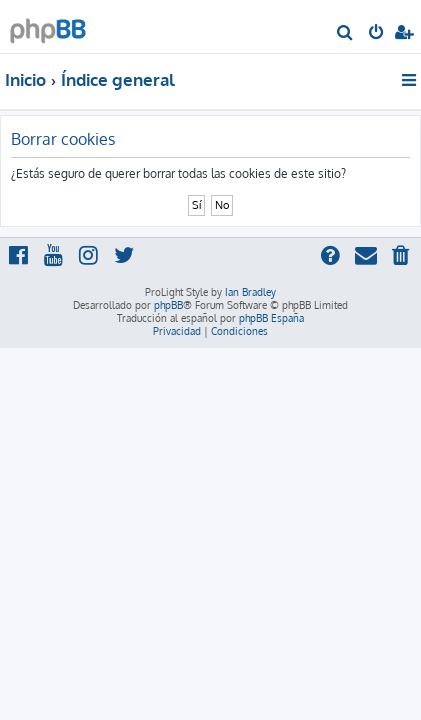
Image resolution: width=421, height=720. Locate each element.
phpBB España (271, 318)
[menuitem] (345, 34)
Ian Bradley (250, 292)
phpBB (168, 305)
